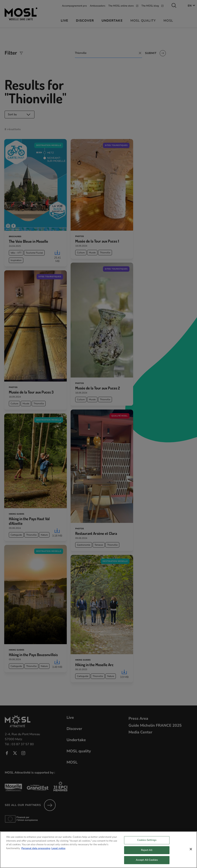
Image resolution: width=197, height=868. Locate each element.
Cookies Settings (147, 844)
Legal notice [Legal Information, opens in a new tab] (58, 852)
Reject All (147, 854)
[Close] (191, 853)
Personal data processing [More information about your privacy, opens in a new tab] (36, 852)
